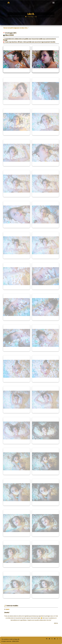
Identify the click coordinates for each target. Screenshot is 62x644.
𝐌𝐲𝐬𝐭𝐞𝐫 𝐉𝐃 (17, 639)
